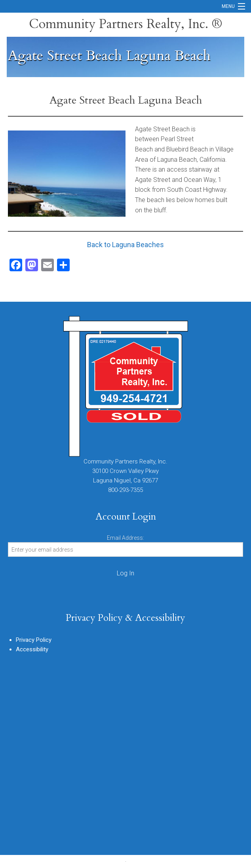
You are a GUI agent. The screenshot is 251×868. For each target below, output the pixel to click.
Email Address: (125, 538)
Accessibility (32, 649)
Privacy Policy (34, 640)
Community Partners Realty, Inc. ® (125, 24)
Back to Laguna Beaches (125, 245)
